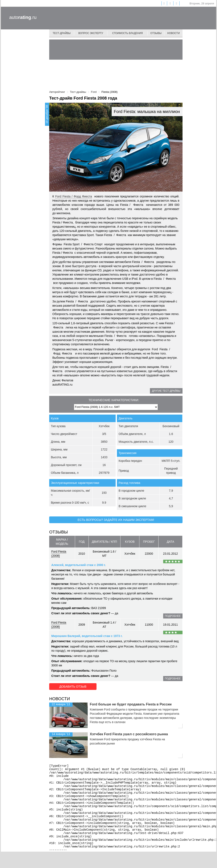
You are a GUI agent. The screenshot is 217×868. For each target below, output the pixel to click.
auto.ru (23, 17)
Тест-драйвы (62, 33)
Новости (173, 33)
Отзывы (156, 33)
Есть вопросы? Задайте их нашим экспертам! (116, 520)
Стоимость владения (127, 33)
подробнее (173, 616)
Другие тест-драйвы (166, 391)
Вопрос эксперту (91, 33)
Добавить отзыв (73, 687)
